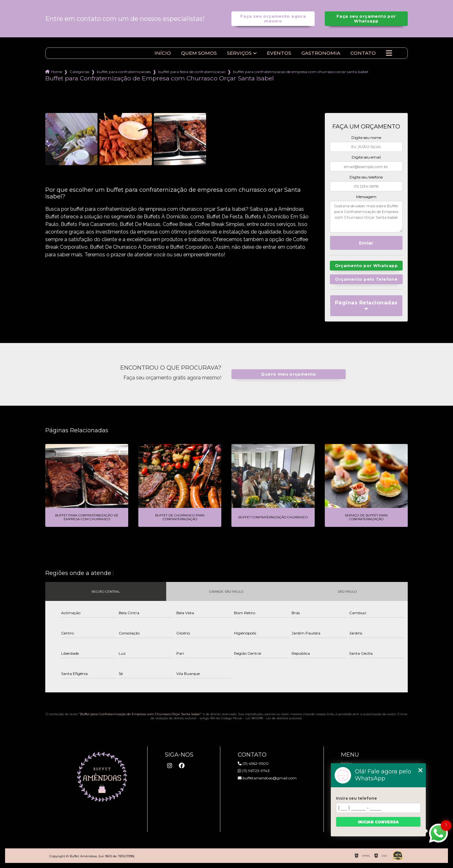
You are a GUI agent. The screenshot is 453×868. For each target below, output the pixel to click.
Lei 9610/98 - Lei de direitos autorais (274, 718)
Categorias (79, 72)
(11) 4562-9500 (253, 763)
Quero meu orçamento (288, 374)
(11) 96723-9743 (254, 771)
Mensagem (366, 197)
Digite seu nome (366, 137)
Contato (363, 53)
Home (57, 72)
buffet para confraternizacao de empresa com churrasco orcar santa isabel (301, 72)
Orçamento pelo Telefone (366, 279)
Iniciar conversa (378, 822)
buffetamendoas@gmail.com (267, 778)
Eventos (279, 53)
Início (163, 53)
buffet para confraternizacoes (124, 72)
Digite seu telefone (366, 177)
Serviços (239, 53)
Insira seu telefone (356, 798)
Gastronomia (321, 53)
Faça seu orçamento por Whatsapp (366, 19)
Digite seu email (366, 157)
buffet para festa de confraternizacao (192, 72)
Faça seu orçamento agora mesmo (273, 19)
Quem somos (199, 53)
